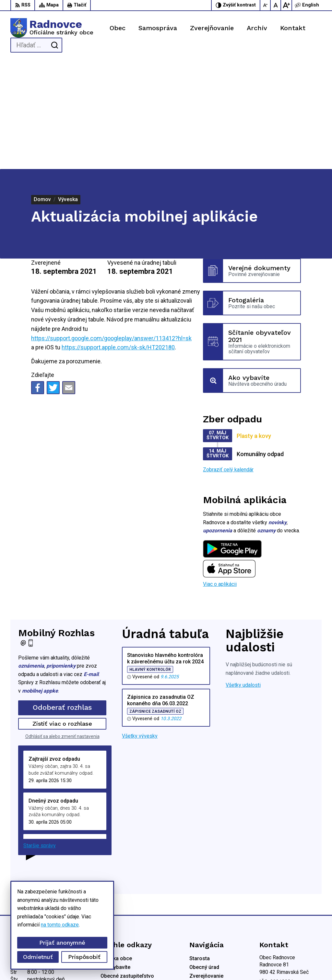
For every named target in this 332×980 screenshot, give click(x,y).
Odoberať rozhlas (62, 599)
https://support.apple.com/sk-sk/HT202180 (118, 239)
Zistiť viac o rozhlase (62, 615)
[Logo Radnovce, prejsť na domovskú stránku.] (52, 28)
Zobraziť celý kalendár (228, 361)
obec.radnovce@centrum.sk (290, 915)
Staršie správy (40, 737)
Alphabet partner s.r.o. (96, 963)
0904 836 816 (275, 907)
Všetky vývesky (140, 627)
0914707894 (274, 900)
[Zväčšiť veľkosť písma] (286, 5)
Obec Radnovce (182, 963)
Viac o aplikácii (220, 475)
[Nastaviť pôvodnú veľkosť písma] (276, 5)
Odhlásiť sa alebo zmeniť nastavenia (62, 627)
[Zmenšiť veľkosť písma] (266, 5)
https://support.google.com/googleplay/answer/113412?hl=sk (111, 229)
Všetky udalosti (243, 576)
